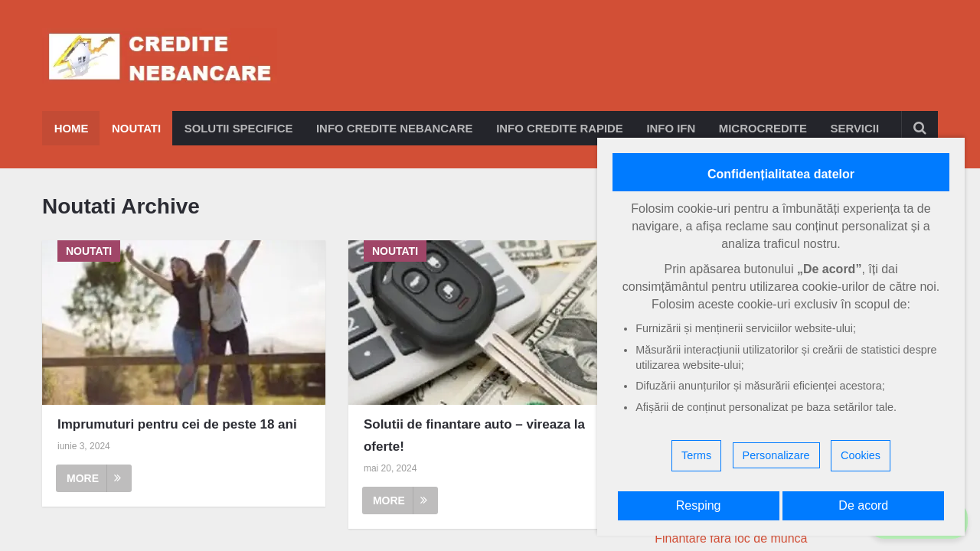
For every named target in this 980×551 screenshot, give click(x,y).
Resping (699, 505)
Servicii (861, 128)
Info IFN (675, 128)
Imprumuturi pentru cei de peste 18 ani (177, 424)
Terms (696, 455)
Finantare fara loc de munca (731, 538)
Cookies (861, 455)
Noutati (136, 128)
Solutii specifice (239, 128)
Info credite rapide (563, 128)
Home (71, 128)
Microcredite (768, 128)
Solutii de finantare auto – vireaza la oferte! (474, 435)
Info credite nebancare (397, 128)
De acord (863, 505)
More (94, 478)
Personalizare (776, 455)
